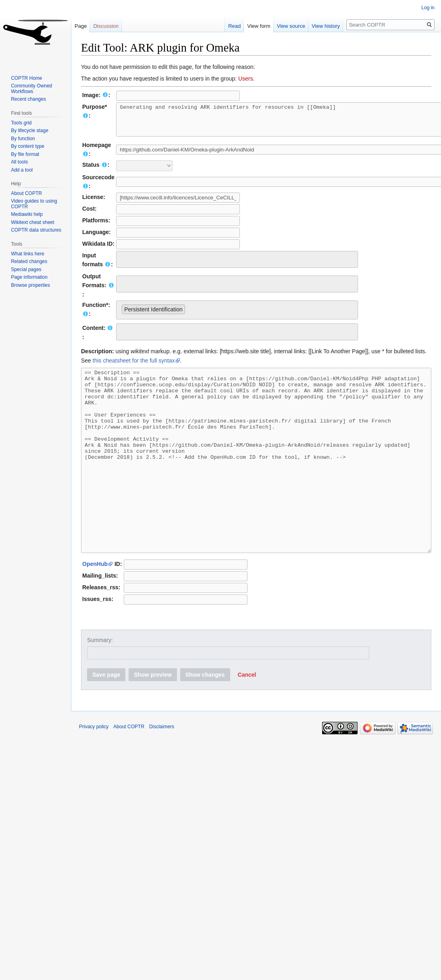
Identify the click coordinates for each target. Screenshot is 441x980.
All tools (19, 162)
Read (231, 26)
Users (246, 79)
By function (23, 139)
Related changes (29, 261)
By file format (25, 154)
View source (287, 26)
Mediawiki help (27, 214)
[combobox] (237, 265)
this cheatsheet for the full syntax (134, 367)
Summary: (100, 682)
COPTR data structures (36, 230)
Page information (29, 277)
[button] (247, 717)
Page (81, 26)
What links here (28, 254)
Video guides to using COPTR (34, 204)
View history (322, 26)
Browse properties (30, 285)
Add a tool (22, 170)
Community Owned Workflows (31, 89)
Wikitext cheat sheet (32, 222)
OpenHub (95, 606)
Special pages (26, 269)
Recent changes (28, 99)
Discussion (106, 26)
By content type (28, 146)
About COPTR (26, 193)
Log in (428, 8)
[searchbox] (124, 264)
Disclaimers (162, 769)
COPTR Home (26, 78)
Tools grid (21, 123)
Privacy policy (94, 769)
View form (255, 26)
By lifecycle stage (30, 131)
